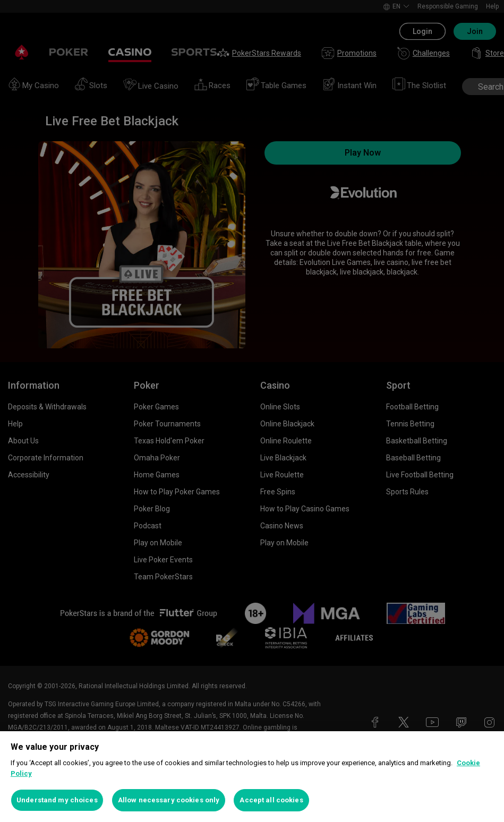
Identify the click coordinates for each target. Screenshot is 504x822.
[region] (252, 777)
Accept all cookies (271, 800)
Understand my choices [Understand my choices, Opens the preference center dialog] (57, 800)
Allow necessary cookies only (169, 800)
